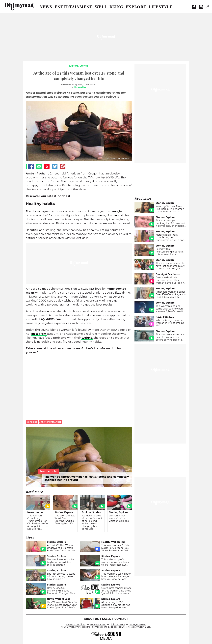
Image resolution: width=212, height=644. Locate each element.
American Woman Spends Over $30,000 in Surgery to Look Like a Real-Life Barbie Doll (171, 296)
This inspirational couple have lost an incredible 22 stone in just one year (170, 266)
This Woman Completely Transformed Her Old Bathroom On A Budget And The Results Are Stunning (38, 524)
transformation (51, 422)
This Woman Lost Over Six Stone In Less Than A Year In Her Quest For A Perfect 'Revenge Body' (62, 606)
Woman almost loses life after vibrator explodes (119, 518)
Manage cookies (138, 624)
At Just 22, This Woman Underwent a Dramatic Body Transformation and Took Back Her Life (62, 549)
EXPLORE (136, 7)
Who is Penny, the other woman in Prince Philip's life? (170, 323)
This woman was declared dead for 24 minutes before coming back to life (171, 338)
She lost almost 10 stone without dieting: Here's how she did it (61, 576)
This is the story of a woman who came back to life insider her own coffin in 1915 (115, 563)
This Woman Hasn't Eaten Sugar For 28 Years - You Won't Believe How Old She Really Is (116, 549)
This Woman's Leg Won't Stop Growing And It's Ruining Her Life (65, 520)
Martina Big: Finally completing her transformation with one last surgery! (170, 239)
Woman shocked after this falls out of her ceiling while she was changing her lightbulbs (92, 522)
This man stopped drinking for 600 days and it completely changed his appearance (171, 224)
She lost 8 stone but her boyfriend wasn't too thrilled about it (61, 562)
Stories (84, 66)
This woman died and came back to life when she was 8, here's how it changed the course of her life (171, 311)
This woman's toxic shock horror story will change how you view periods (116, 576)
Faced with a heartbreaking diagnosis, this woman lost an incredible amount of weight (170, 254)
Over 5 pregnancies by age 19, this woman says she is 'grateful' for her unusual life (116, 592)
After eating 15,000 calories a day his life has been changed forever (116, 605)
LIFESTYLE (160, 7)
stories (33, 422)
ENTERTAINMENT (74, 7)
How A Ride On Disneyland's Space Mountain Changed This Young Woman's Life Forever (61, 593)
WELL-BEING (109, 7)
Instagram (39, 334)
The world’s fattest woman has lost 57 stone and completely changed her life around (87, 478)
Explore (74, 66)
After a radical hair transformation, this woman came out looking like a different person (171, 281)
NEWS (46, 7)
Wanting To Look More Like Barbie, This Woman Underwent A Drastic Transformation (170, 210)
